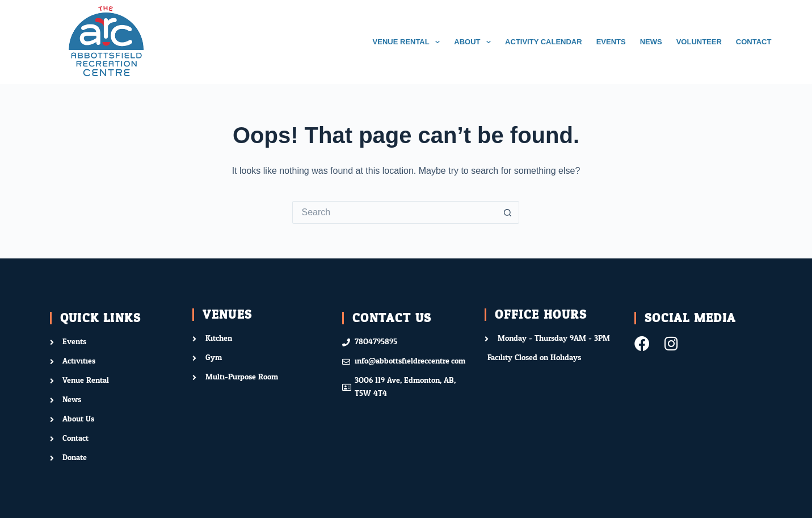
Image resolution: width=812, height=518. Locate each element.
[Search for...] (394, 212)
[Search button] (508, 212)
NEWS (651, 42)
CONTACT (754, 42)
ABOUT (475, 42)
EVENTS (611, 42)
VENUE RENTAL (409, 42)
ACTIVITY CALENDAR (544, 42)
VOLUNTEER (699, 42)
